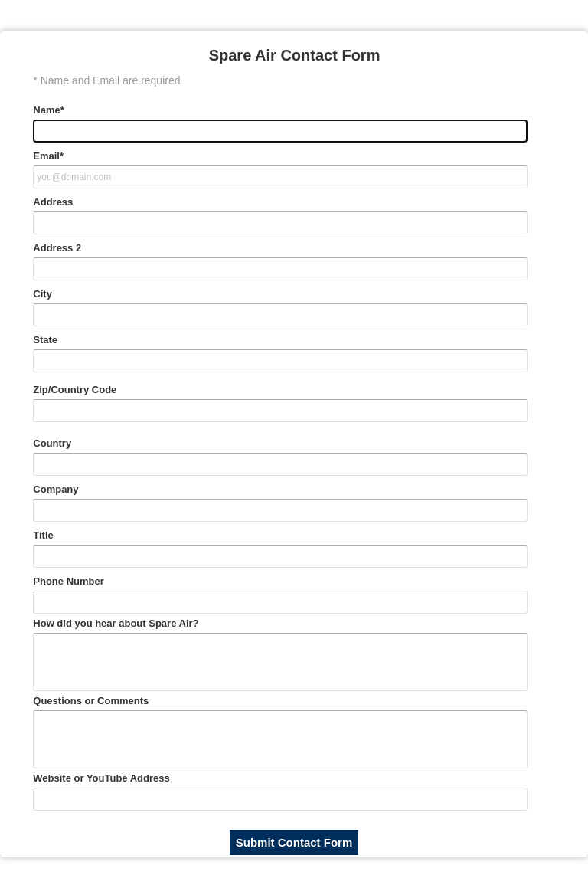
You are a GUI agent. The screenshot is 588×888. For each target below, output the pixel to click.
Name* (48, 110)
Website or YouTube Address (101, 778)
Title (43, 535)
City (42, 294)
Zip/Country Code (75, 390)
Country (52, 443)
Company (56, 489)
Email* (48, 156)
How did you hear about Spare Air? (116, 623)
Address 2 (57, 248)
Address (53, 202)
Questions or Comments (91, 701)
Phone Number (68, 581)
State (45, 340)
